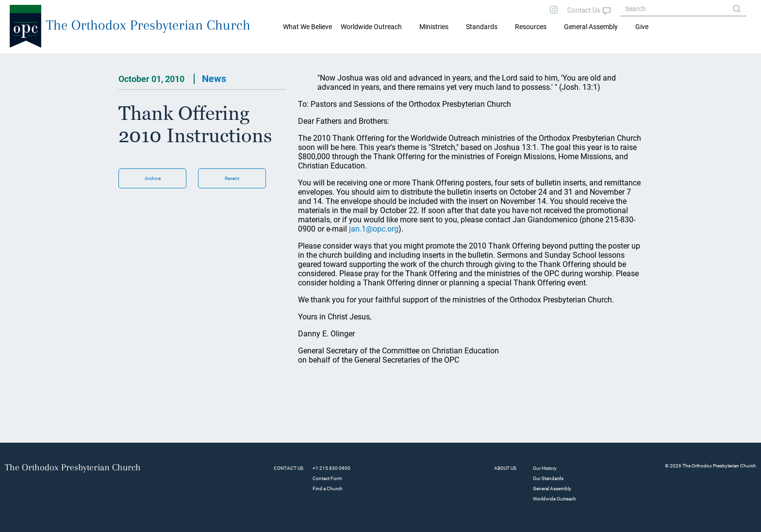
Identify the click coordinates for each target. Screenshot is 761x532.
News (214, 79)
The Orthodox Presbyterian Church (148, 25)
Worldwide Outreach (554, 499)
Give (642, 27)
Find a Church (328, 489)
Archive (153, 178)
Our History (545, 468)
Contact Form (327, 478)
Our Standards (548, 478)
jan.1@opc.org (374, 229)
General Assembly (591, 27)
